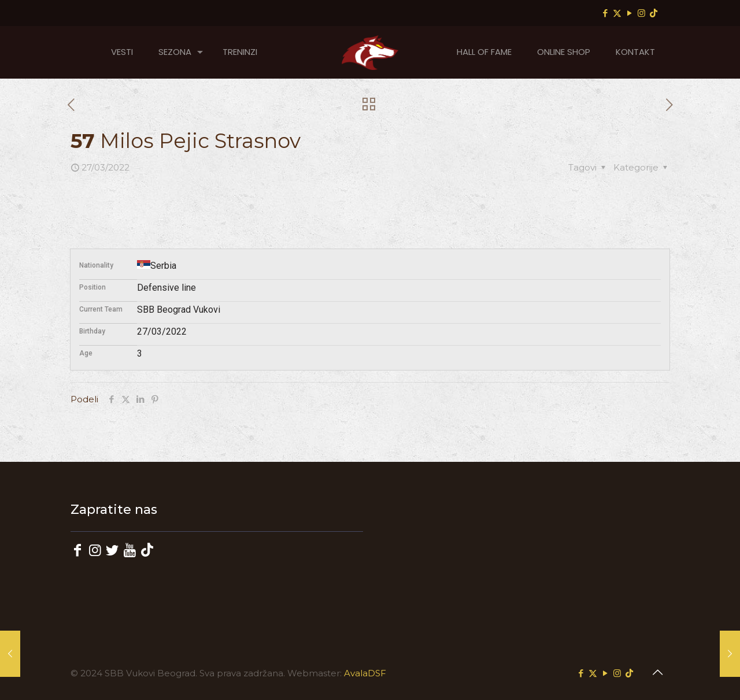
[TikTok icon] (654, 13)
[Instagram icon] (641, 13)
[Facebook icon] (605, 13)
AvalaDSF (365, 673)
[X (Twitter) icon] (617, 13)
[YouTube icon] (629, 13)
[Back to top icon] (657, 672)
